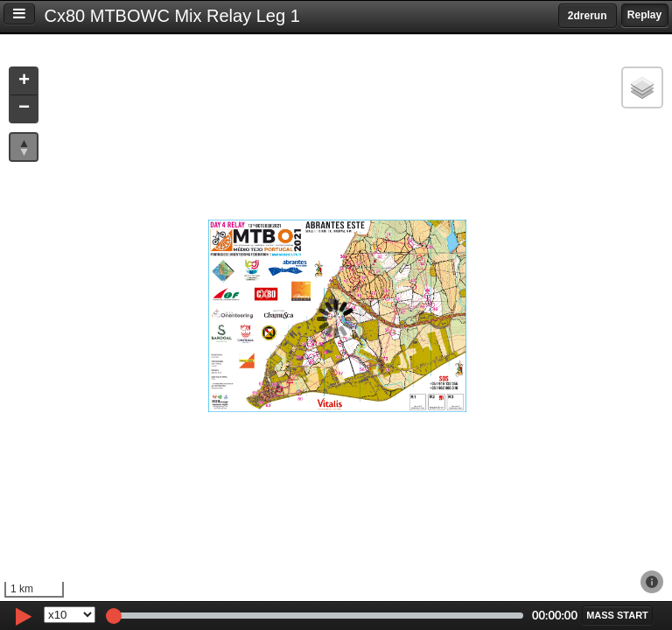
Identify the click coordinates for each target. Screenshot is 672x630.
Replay (644, 15)
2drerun (588, 16)
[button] (24, 82)
